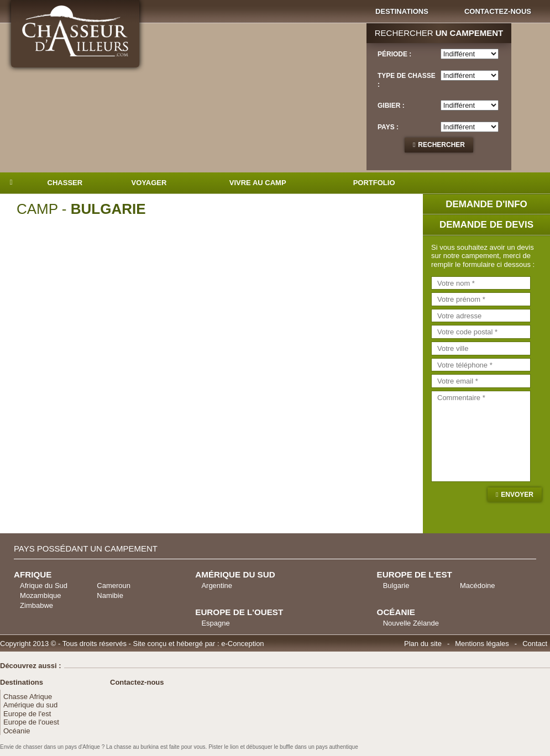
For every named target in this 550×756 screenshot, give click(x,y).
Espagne (215, 623)
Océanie (17, 731)
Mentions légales (482, 644)
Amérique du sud (30, 705)
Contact (535, 644)
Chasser (65, 183)
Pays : (388, 127)
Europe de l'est (27, 714)
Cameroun (114, 586)
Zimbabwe (36, 605)
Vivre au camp (258, 183)
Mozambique (40, 595)
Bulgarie (396, 586)
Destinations (402, 11)
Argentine (217, 586)
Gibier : (391, 106)
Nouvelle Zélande (411, 623)
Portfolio (374, 183)
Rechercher (441, 145)
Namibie (110, 595)
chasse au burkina (136, 747)
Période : (394, 54)
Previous (43, 371)
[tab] (439, 107)
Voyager (149, 183)
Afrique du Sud (44, 586)
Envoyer (517, 495)
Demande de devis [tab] (486, 225)
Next (379, 371)
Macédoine (478, 586)
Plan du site (423, 644)
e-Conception (242, 644)
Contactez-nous (498, 11)
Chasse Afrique (28, 697)
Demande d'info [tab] (486, 204)
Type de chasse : (407, 80)
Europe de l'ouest (31, 722)
